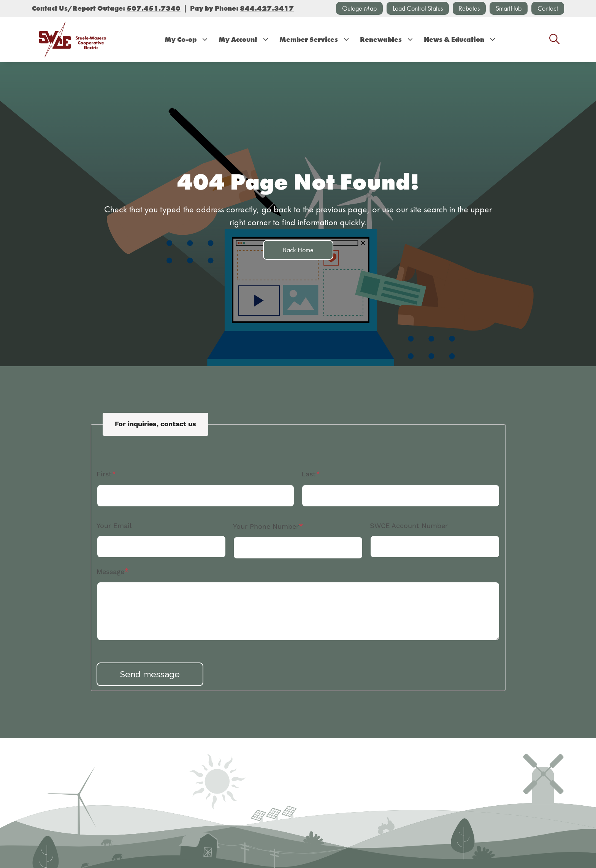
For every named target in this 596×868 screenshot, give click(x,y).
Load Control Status (418, 8)
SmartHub (509, 8)
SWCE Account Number (409, 526)
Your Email (114, 526)
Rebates (469, 8)
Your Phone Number (266, 527)
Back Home (298, 250)
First (104, 474)
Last (309, 474)
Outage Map (359, 8)
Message (110, 572)
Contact (548, 8)
